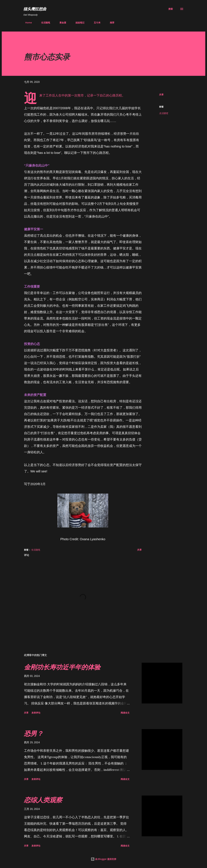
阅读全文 (125, 713)
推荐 (110, 23)
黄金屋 (61, 23)
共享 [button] (161, 95)
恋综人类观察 (43, 800)
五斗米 (95, 23)
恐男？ (34, 733)
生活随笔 (44, 23)
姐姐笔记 (78, 23)
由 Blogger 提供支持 (103, 859)
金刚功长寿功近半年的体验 (62, 667)
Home (27, 23)
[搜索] (171, 9)
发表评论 (36, 713)
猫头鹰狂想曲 (35, 9)
